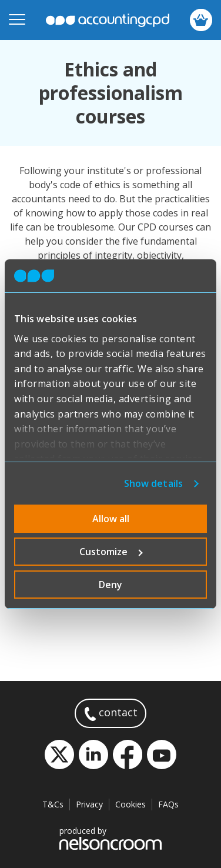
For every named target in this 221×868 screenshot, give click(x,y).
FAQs (168, 804)
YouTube (162, 755)
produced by (110, 838)
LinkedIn (93, 755)
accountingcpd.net (108, 20)
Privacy (89, 804)
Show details (153, 483)
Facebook (128, 755)
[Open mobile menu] (17, 20)
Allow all (111, 519)
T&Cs (53, 804)
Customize (111, 552)
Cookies (130, 804)
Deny (110, 585)
